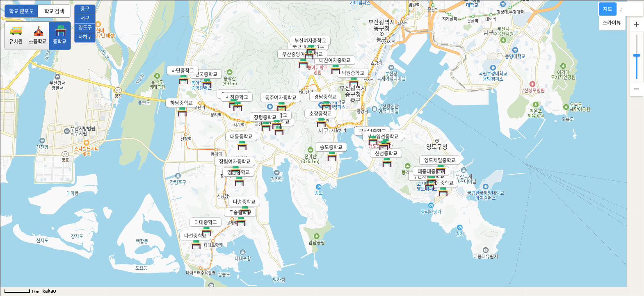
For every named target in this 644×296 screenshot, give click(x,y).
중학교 (60, 35)
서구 (85, 18)
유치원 (16, 35)
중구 (85, 9)
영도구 (85, 27)
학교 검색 (54, 11)
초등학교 (38, 35)
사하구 (85, 37)
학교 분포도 (21, 11)
